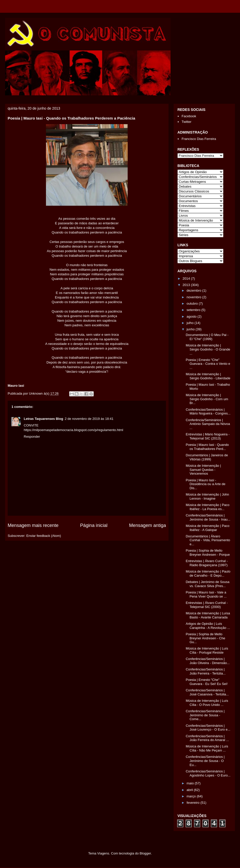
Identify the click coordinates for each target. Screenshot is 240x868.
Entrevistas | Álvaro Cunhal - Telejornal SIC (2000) (207, 605)
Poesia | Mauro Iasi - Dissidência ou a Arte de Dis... (205, 484)
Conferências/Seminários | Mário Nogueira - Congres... (208, 412)
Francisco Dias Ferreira (199, 139)
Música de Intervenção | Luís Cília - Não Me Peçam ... (207, 748)
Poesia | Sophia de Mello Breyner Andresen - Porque (208, 553)
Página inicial (94, 525)
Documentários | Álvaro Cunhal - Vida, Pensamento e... (208, 540)
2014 (187, 278)
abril (190, 790)
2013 (187, 285)
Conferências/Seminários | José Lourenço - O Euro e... (208, 728)
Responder (32, 437)
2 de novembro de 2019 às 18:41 (89, 419)
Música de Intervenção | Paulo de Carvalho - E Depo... (208, 573)
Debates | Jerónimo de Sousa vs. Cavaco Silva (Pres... (207, 584)
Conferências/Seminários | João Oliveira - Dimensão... (208, 661)
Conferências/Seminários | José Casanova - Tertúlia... (207, 692)
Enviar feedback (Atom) (44, 536)
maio (191, 783)
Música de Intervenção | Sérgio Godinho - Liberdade (208, 376)
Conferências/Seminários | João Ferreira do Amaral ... (207, 738)
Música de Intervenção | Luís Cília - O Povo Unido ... (207, 703)
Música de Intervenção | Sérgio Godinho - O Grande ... (208, 349)
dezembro (194, 290)
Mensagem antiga (147, 525)
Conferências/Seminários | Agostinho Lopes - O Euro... (208, 773)
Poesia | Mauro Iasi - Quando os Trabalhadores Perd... (207, 447)
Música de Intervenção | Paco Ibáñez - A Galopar (207, 528)
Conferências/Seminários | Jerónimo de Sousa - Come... (205, 715)
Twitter (186, 122)
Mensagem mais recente (33, 525)
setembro (194, 310)
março (192, 796)
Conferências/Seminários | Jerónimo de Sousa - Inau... (208, 517)
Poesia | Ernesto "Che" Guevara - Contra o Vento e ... (208, 364)
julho (191, 323)
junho (191, 329)
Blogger (145, 853)
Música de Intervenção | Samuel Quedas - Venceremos (203, 470)
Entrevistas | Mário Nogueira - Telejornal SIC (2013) (208, 436)
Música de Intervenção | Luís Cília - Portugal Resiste (207, 650)
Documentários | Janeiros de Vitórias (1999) (207, 457)
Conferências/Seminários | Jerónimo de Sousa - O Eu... (205, 761)
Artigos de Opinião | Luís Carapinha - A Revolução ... (208, 626)
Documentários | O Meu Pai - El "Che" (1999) (207, 337)
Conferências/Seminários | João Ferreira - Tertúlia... (206, 671)
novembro (194, 297)
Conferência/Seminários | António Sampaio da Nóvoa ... (208, 424)
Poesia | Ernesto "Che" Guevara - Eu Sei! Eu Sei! (207, 682)
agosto (192, 316)
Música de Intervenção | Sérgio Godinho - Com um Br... (207, 399)
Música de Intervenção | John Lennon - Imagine (207, 496)
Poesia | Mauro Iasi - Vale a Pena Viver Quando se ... (206, 594)
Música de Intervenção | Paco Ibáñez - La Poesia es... (207, 507)
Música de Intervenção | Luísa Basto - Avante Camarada (208, 615)
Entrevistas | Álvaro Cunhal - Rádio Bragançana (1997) (207, 563)
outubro (193, 303)
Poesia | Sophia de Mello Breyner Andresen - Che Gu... (205, 638)
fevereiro (194, 803)
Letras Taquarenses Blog (43, 419)
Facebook (189, 116)
